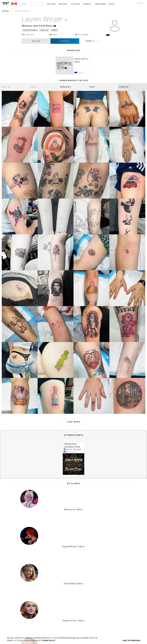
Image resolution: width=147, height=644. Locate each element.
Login (27, 590)
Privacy (57, 595)
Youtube (117, 623)
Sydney (28, 26)
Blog (86, 590)
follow (36, 41)
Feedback (87, 595)
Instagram (118, 590)
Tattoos (51, 4)
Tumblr (116, 600)
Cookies (57, 600)
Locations (100, 4)
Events (87, 4)
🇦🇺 (55, 26)
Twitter (116, 614)
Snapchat (117, 609)
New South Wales (43, 26)
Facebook (117, 595)
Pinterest (117, 604)
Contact (65, 41)
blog (112, 4)
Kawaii (55, 30)
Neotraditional (30, 30)
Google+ (117, 619)
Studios (76, 4)
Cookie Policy (48, 641)
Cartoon (44, 30)
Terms (57, 590)
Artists (64, 4)
